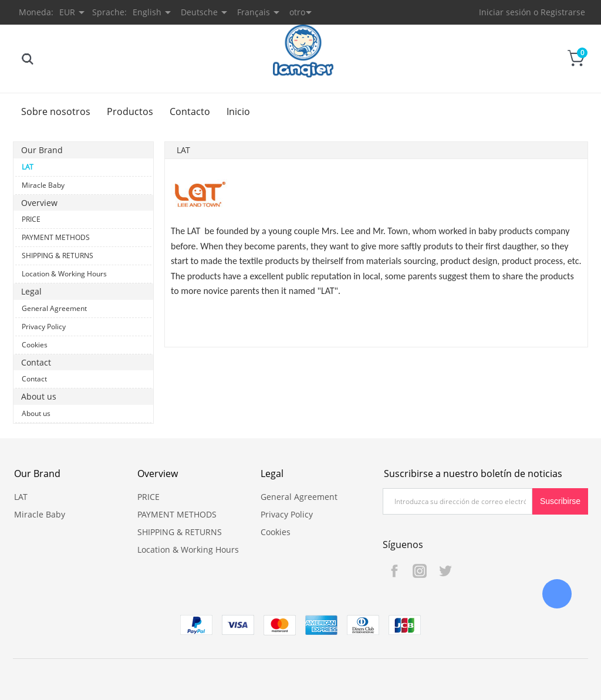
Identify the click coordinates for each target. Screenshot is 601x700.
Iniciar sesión (505, 12)
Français (254, 12)
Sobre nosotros (56, 111)
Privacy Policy (44, 327)
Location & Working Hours (64, 274)
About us (36, 413)
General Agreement (54, 308)
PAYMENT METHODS (56, 237)
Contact (34, 379)
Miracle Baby (43, 185)
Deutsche (199, 12)
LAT (28, 167)
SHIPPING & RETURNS (58, 256)
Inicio (238, 111)
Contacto (190, 111)
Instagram (420, 571)
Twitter (445, 571)
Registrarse (563, 12)
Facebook (394, 571)
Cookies (35, 345)
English (147, 12)
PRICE (31, 219)
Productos (130, 111)
